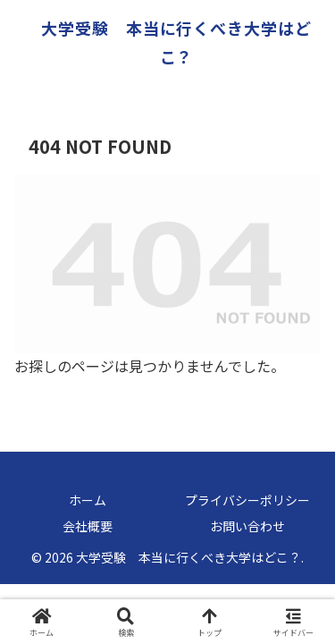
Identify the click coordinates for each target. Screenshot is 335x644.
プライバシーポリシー (247, 500)
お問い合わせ (247, 526)
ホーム (88, 500)
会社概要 (88, 526)
